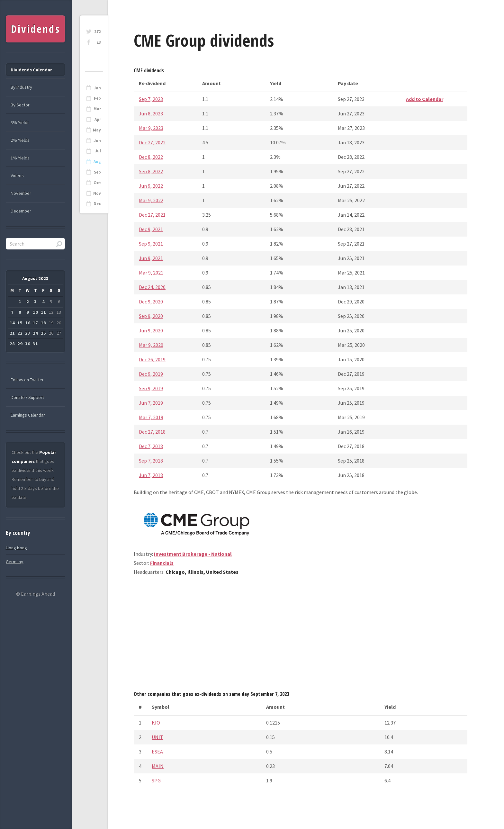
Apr (98, 119)
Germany (14, 562)
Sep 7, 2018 (151, 461)
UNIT (157, 737)
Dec (97, 204)
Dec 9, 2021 (151, 229)
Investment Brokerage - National (193, 554)
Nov (97, 193)
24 (35, 333)
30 (28, 344)
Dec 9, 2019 (151, 374)
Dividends (36, 29)
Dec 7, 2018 (151, 446)
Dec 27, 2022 (152, 142)
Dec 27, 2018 (152, 432)
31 (35, 344)
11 (43, 312)
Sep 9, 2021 (151, 244)
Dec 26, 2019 (152, 359)
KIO (156, 723)
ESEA (157, 752)
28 (12, 344)
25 (43, 333)
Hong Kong (16, 548)
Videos (17, 176)
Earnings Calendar (28, 415)
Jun (97, 141)
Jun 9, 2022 (151, 186)
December (21, 211)
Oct (97, 183)
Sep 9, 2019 (151, 388)
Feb (97, 98)
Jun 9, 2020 (151, 330)
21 (12, 333)
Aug (97, 162)
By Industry (21, 87)
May (97, 130)
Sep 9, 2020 (151, 316)
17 (35, 323)
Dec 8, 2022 (151, 157)
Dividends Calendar (31, 70)
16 (28, 323)
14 (12, 323)
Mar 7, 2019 (151, 417)
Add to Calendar (425, 99)
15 (20, 323)
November (21, 193)
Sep (97, 172)
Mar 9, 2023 (151, 128)
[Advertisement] (301, 635)
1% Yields (20, 158)
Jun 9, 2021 (151, 258)
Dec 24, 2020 (152, 287)
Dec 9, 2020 (151, 302)
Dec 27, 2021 (152, 215)
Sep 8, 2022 (151, 171)
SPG (156, 780)
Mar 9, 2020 (151, 345)
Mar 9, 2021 (151, 273)
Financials (162, 563)
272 (98, 32)
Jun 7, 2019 (151, 403)
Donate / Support (27, 397)
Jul (98, 151)
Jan (97, 88)
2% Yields (20, 140)
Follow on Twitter (27, 380)
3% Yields (20, 122)
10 (35, 312)
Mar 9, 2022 (151, 200)
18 (43, 323)
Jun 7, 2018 (151, 475)
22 (20, 333)
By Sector (20, 105)
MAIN (158, 766)
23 (99, 42)
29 (20, 344)
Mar (97, 109)
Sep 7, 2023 (151, 99)
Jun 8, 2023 (151, 113)
